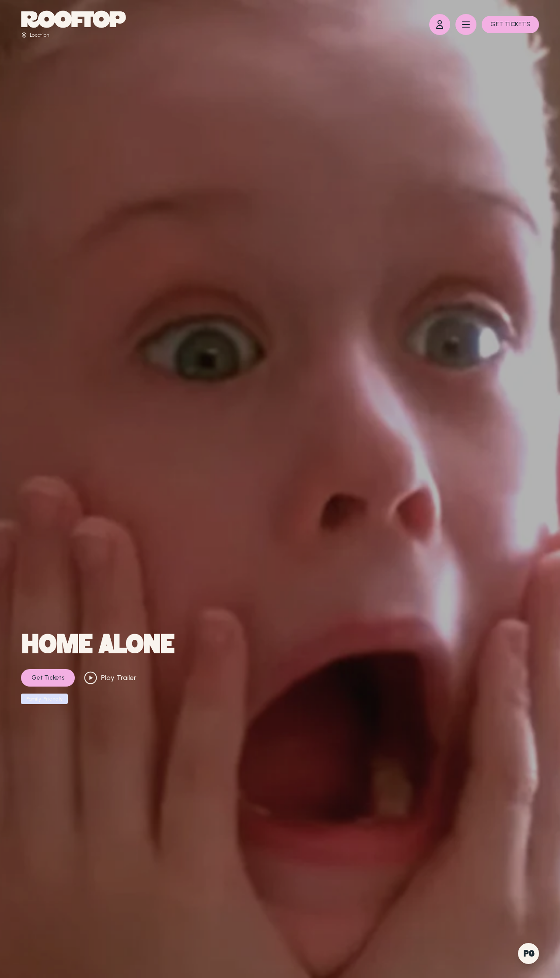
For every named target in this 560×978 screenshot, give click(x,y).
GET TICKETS (510, 24)
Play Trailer (110, 678)
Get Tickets (48, 678)
